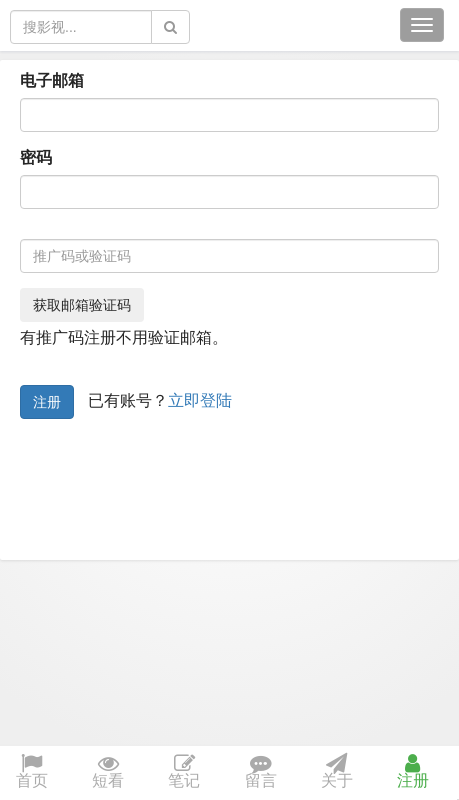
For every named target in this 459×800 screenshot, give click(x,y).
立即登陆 (200, 400)
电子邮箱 (52, 80)
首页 (32, 772)
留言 (261, 772)
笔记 (184, 772)
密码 (36, 157)
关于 (337, 772)
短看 (108, 772)
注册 (47, 402)
